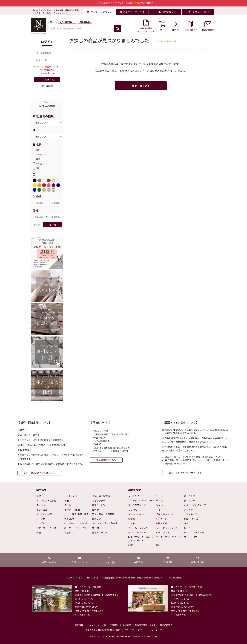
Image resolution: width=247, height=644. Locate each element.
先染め (132, 519)
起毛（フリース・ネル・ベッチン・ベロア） (141, 539)
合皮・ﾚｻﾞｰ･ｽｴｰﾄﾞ (193, 519)
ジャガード (162, 519)
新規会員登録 (47, 86)
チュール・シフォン (138, 528)
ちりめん (133, 510)
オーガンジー (191, 496)
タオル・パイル (136, 514)
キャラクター (99, 500)
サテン (187, 523)
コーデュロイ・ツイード (168, 537)
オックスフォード (137, 505)
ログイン (49, 80)
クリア (37, 225)
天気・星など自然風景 (103, 514)
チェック (41, 505)
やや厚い (40, 164)
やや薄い (40, 154)
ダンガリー (190, 500)
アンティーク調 (44, 514)
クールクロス (163, 532)
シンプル (41, 523)
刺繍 (39, 532)
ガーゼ (159, 496)
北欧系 (68, 532)
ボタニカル (42, 510)
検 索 (53, 225)
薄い (38, 150)
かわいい (97, 519)
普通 (38, 159)
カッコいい (70, 519)
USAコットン (99, 505)
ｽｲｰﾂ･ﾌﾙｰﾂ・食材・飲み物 (105, 523)
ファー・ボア (191, 537)
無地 (39, 496)
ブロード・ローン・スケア (141, 500)
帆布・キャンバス (165, 514)
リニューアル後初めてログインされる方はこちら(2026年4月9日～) (47, 70)
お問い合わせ (166, 625)
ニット (132, 523)
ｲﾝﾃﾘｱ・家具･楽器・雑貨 (76, 514)
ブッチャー (190, 510)
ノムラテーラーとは (97, 625)
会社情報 (79, 625)
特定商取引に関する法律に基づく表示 (103, 630)
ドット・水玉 (71, 496)
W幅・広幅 (161, 523)
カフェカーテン (192, 514)
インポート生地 (72, 510)
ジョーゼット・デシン (167, 528)
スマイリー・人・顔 (46, 528)
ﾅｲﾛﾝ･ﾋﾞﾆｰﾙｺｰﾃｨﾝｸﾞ (138, 532)
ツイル (159, 505)
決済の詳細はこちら (106, 460)
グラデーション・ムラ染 (76, 523)
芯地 (130, 545)
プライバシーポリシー (135, 630)
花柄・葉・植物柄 (101, 496)
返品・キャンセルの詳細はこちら (185, 472)
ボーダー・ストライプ (75, 528)
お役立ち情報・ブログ (145, 625)
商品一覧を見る (141, 86)
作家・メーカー (100, 532)
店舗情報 (114, 625)
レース (187, 528)
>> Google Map (83, 615)
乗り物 (95, 528)
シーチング (134, 496)
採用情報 (127, 625)
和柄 (66, 500)
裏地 (158, 545)
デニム (68, 505)
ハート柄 (41, 519)
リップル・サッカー (194, 532)
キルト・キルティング (195, 505)
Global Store (175, 578)
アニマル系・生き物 (46, 500)
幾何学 (95, 510)
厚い (38, 168)
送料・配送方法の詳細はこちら (39, 473)
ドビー (159, 510)
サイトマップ (155, 630)
